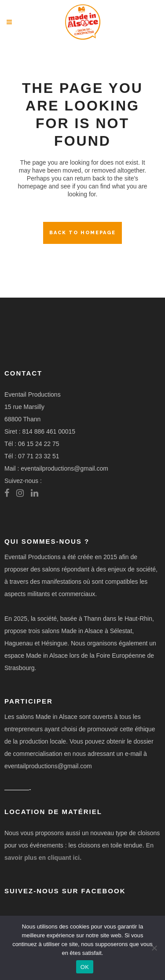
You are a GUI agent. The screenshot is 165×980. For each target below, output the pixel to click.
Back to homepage (82, 233)
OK (85, 967)
